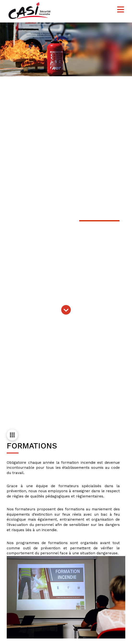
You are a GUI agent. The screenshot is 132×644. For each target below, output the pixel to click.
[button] (121, 10)
